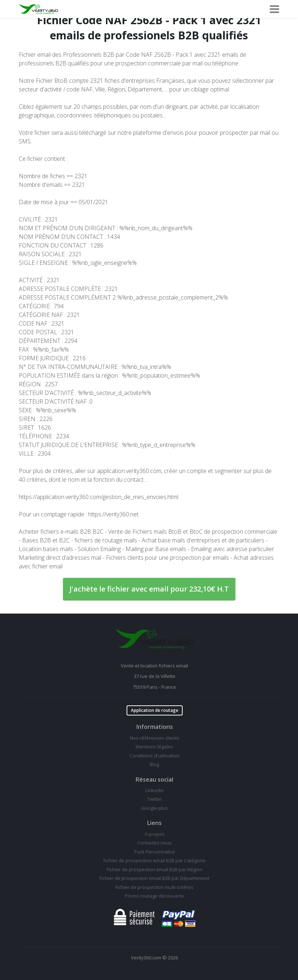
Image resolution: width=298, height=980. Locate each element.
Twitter (155, 799)
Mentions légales (154, 747)
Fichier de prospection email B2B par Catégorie (154, 860)
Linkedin (155, 790)
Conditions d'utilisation (154, 756)
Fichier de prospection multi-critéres (154, 887)
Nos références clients (155, 738)
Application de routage (155, 710)
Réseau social (154, 779)
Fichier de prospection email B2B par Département (154, 878)
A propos (155, 834)
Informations (155, 727)
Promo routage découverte (154, 896)
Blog (154, 764)
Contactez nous (155, 843)
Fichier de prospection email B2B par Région (155, 869)
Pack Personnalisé (155, 852)
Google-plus (154, 808)
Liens (154, 823)
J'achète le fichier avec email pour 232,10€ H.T (149, 589)
